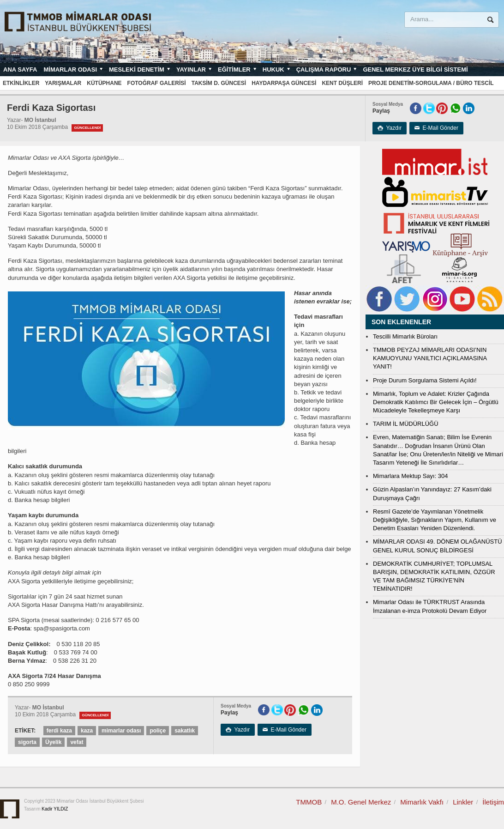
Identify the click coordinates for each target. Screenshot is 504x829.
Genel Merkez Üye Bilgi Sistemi (415, 70)
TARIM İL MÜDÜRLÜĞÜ (406, 424)
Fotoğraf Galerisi (157, 83)
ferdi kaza (59, 731)
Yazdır (390, 128)
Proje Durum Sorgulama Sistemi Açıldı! (425, 380)
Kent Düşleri (342, 83)
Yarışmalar (63, 83)
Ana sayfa (20, 70)
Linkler (463, 802)
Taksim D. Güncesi (219, 83)
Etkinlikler (21, 83)
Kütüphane (104, 83)
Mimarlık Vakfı (422, 802)
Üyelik (53, 742)
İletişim (493, 802)
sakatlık (185, 731)
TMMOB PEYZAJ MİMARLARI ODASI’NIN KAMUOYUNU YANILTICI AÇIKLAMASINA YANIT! (430, 358)
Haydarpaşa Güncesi (284, 83)
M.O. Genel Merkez (361, 802)
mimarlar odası (121, 731)
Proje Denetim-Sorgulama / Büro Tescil (431, 83)
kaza (87, 731)
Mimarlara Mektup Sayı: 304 (411, 476)
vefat (77, 742)
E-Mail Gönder (436, 128)
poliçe (158, 731)
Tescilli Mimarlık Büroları (405, 336)
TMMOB (309, 802)
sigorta (27, 742)
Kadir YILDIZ (55, 809)
